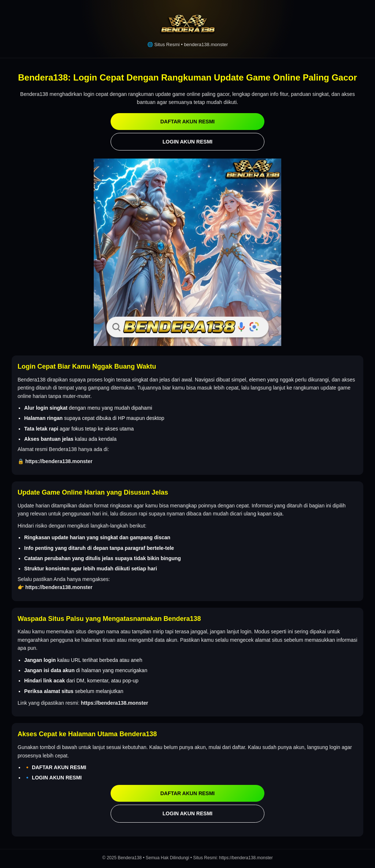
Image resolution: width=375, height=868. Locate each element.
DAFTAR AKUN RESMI (188, 122)
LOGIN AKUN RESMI (187, 142)
